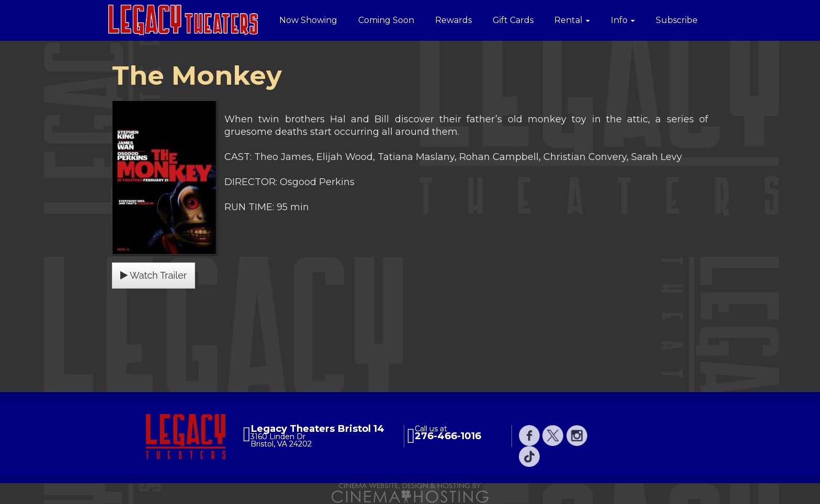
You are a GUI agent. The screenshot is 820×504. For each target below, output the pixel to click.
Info (623, 20)
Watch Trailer (153, 275)
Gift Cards (513, 20)
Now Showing (308, 20)
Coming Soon (386, 20)
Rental (572, 20)
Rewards (453, 20)
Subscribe (677, 20)
